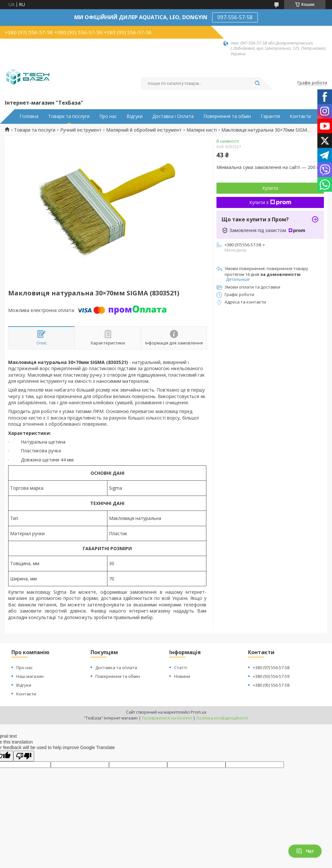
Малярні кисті (202, 130)
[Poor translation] (24, 756)
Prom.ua (199, 712)
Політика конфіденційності (222, 718)
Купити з (270, 202)
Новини (182, 676)
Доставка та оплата (116, 667)
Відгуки (135, 116)
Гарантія (270, 116)
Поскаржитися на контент (167, 718)
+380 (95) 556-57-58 (271, 685)
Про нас (108, 116)
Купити (270, 188)
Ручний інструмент (81, 130)
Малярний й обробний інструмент (144, 130)
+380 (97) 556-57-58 (271, 667)
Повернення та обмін (227, 116)
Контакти (300, 116)
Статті (181, 667)
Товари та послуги (69, 116)
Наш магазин (30, 676)
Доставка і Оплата (173, 116)
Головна (29, 116)
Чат (305, 851)
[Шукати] (257, 84)
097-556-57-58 (235, 17)
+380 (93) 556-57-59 (271, 676)
